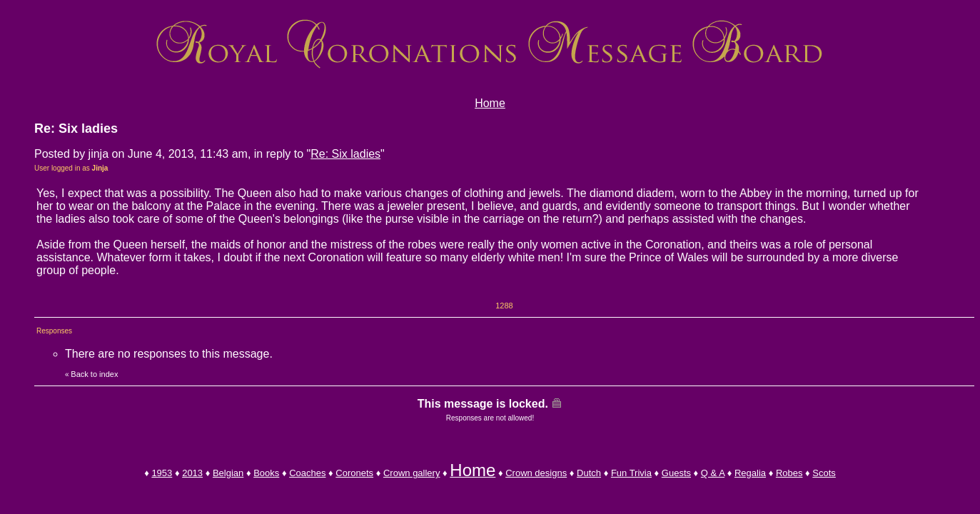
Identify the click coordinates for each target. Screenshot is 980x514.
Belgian (228, 473)
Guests (676, 473)
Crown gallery (411, 473)
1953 (162, 473)
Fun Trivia (631, 473)
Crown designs (536, 473)
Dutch (589, 473)
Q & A (713, 473)
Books (266, 473)
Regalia (750, 473)
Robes (789, 473)
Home (490, 103)
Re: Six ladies (345, 154)
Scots (824, 473)
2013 (192, 473)
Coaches (307, 473)
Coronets (354, 473)
